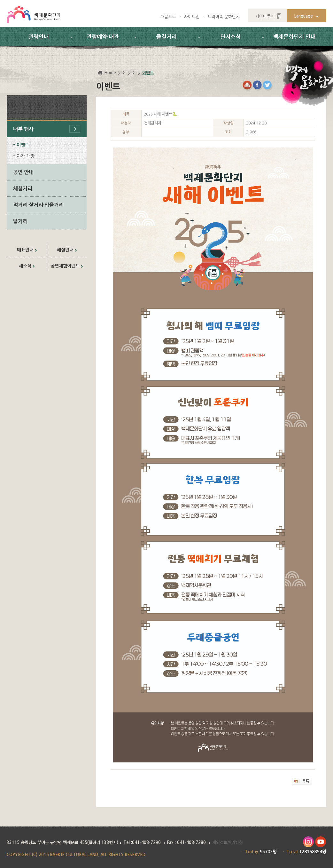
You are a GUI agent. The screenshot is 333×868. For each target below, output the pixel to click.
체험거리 (23, 189)
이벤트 (23, 145)
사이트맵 (192, 17)
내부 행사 (23, 129)
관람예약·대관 (103, 37)
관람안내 (39, 37)
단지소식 (230, 37)
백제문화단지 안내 (294, 37)
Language (304, 16)
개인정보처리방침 (228, 843)
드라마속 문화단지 (224, 17)
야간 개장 (26, 156)
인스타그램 (308, 842)
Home (110, 73)
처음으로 (168, 17)
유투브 (321, 842)
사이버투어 (265, 16)
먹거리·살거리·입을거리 (38, 205)
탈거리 (20, 221)
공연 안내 (23, 172)
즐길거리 (166, 37)
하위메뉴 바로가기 (0, 0)
